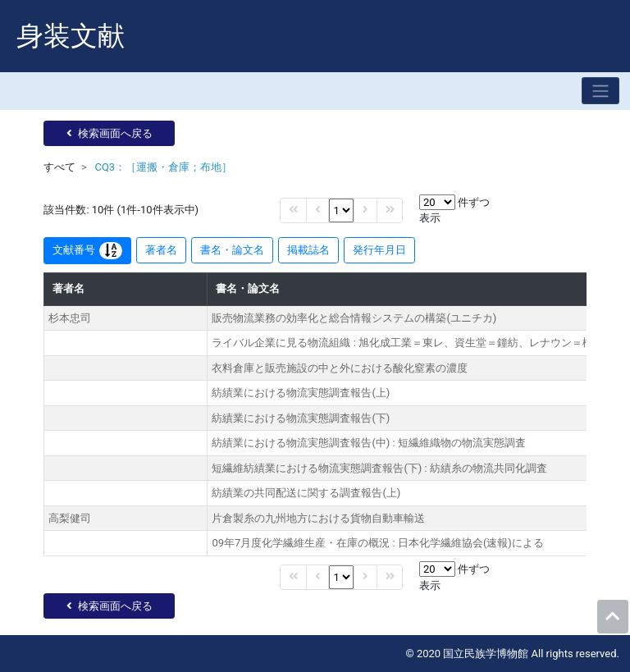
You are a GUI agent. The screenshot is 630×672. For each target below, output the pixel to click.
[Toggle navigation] (600, 91)
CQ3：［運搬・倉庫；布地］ (163, 167)
